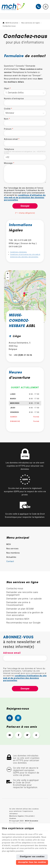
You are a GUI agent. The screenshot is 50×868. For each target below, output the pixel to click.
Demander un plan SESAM (20, 609)
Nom (7, 119)
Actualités (11, 557)
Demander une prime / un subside (24, 599)
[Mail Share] (10, 735)
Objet (7, 88)
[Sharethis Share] (36, 735)
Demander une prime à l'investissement (18, 604)
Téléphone (9, 149)
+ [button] (8, 274)
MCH (9, 544)
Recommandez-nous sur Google (23, 623)
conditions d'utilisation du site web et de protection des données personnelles (25, 198)
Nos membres (13, 553)
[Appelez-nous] (38, 7)
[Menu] (46, 7)
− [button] (8, 278)
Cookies (13, 818)
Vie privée (30, 816)
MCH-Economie (10, 23)
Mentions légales (17, 816)
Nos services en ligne (31, 23)
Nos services (12, 549)
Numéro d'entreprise (14, 99)
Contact (10, 561)
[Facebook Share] (19, 735)
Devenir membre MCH (18, 619)
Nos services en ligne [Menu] (22, 582)
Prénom (9, 129)
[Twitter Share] (27, 735)
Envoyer (25, 206)
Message (9, 163)
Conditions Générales (19, 252)
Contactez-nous (15, 589)
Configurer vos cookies (32, 857)
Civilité (8, 109)
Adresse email (12, 139)
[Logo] (13, 7)
